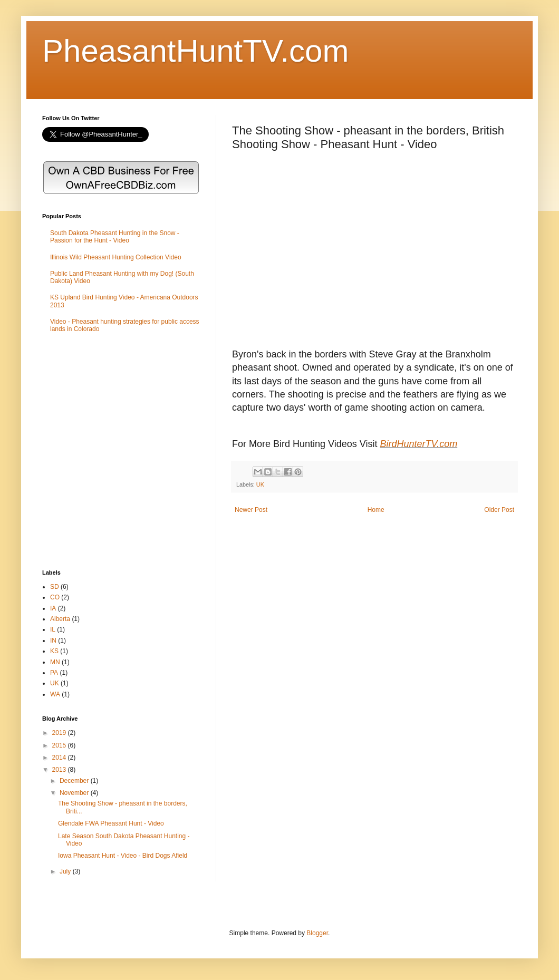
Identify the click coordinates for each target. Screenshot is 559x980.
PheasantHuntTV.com (195, 51)
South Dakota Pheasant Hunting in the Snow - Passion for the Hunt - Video (115, 237)
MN (55, 662)
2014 (60, 758)
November (75, 793)
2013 (60, 770)
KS (54, 651)
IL (53, 629)
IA (53, 608)
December (75, 781)
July (66, 871)
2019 (60, 733)
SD (55, 587)
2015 (60, 745)
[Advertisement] (99, 452)
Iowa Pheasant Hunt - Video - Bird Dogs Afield (123, 856)
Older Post (499, 510)
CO (55, 597)
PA (54, 673)
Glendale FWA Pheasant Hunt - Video (111, 823)
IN (53, 641)
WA (55, 694)
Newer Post (251, 510)
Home (376, 510)
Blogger (317, 933)
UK (260, 484)
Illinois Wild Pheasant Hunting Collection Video (116, 257)
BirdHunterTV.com (418, 444)
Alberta (60, 619)
